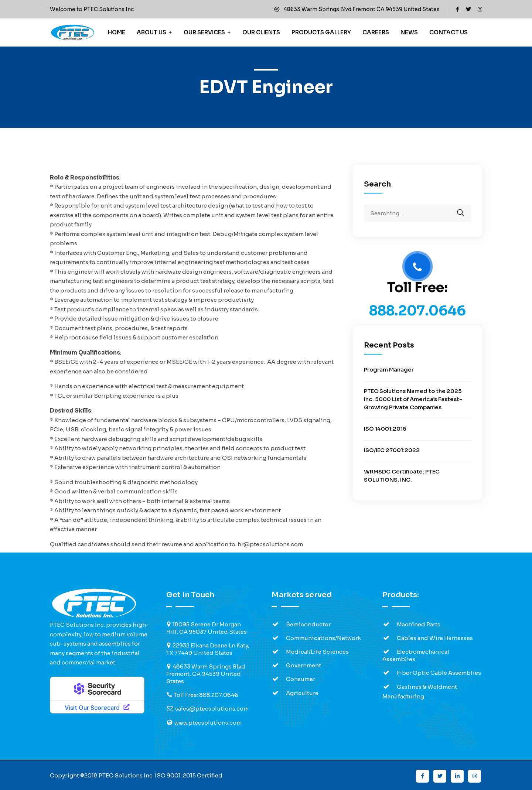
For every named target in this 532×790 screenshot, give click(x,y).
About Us (151, 32)
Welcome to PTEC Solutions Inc (92, 9)
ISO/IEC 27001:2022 (392, 450)
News (409, 32)
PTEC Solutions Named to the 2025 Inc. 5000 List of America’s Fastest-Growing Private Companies (413, 399)
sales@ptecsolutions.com (212, 709)
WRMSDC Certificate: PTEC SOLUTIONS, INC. (402, 476)
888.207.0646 (417, 311)
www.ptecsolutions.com (208, 723)
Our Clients (261, 32)
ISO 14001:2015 (385, 429)
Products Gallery (321, 32)
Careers (376, 32)
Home (117, 32)
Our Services (204, 32)
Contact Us (449, 32)
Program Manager (389, 370)
